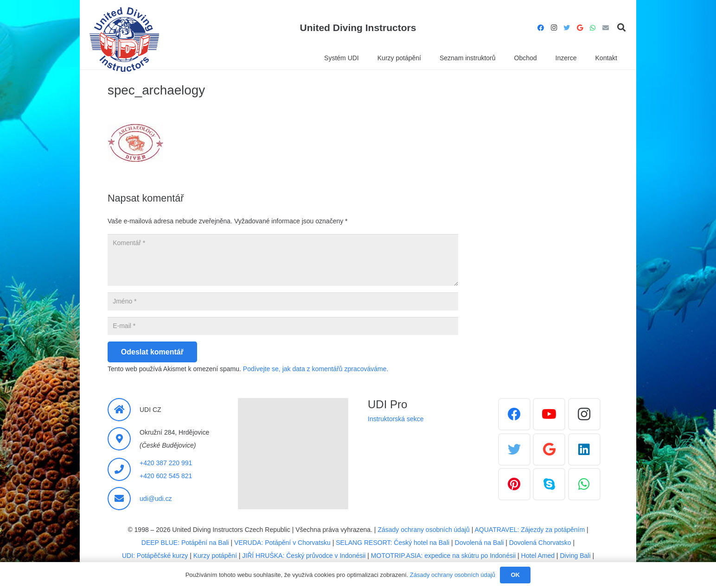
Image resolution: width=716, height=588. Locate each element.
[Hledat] (621, 28)
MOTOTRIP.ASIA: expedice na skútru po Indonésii (443, 556)
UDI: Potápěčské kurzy (155, 556)
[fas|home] (124, 410)
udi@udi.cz (156, 499)
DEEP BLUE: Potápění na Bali (185, 543)
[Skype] (549, 484)
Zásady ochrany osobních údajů (423, 530)
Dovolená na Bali (479, 543)
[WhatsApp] (593, 28)
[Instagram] (554, 28)
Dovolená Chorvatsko (540, 543)
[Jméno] (283, 301)
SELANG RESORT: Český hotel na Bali (393, 543)
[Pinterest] (514, 484)
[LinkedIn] (584, 449)
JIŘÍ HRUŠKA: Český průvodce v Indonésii (304, 556)
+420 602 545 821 (166, 476)
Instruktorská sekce (396, 419)
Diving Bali (575, 556)
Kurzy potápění (215, 556)
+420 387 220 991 (166, 463)
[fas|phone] (124, 469)
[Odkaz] (124, 39)
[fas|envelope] (124, 499)
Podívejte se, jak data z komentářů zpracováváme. (316, 369)
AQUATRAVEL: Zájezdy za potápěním (530, 530)
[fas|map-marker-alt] (124, 439)
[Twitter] (567, 28)
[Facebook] (541, 28)
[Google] (580, 28)
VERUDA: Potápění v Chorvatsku (282, 543)
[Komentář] (283, 260)
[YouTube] (549, 414)
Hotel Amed (538, 556)
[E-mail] (606, 28)
